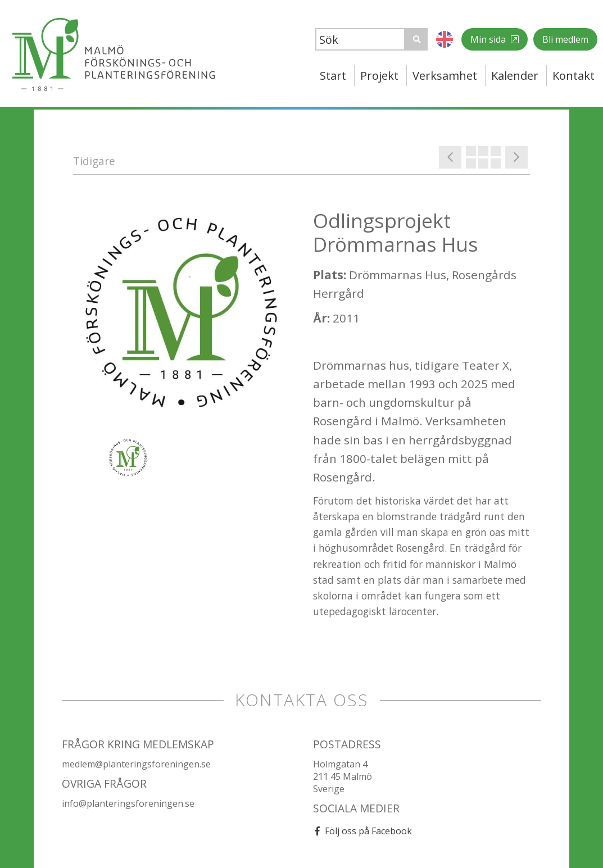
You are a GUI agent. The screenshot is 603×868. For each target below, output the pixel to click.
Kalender (515, 76)
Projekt (379, 76)
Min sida (489, 39)
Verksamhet (445, 76)
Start (333, 76)
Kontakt (573, 76)
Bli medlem (565, 39)
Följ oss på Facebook (368, 831)
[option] (182, 317)
